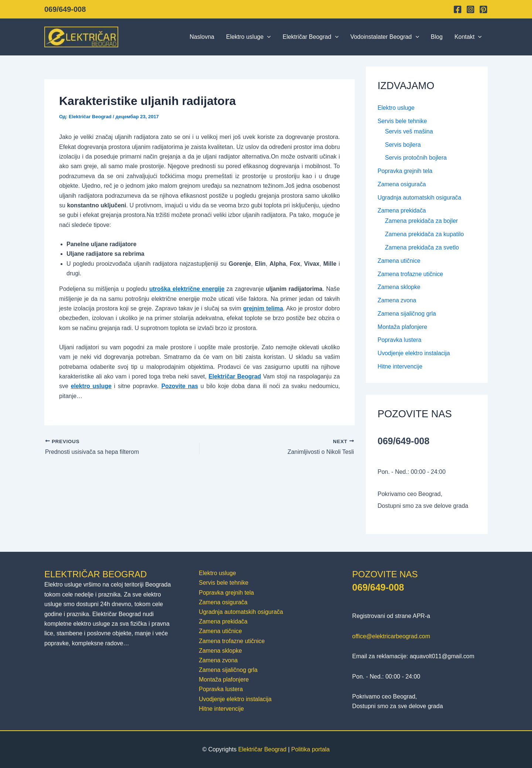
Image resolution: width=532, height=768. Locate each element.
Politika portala (311, 749)
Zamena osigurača (402, 185)
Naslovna (202, 37)
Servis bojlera (403, 145)
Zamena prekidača (402, 211)
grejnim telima (263, 308)
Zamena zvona (397, 301)
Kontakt (468, 37)
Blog (437, 37)
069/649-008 (65, 9)
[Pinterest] (483, 9)
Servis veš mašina (409, 131)
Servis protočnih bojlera (416, 158)
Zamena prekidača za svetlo (422, 248)
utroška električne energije (187, 289)
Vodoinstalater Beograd (385, 37)
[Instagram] (470, 9)
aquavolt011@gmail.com (442, 655)
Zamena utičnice (399, 261)
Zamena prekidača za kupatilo (424, 235)
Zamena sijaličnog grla (407, 315)
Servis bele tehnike (403, 121)
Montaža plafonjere (403, 328)
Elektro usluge (248, 37)
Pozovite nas (180, 386)
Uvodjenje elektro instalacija (414, 355)
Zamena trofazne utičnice (411, 275)
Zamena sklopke (399, 288)
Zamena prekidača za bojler (421, 222)
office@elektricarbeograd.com (391, 635)
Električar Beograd (311, 37)
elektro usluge (91, 386)
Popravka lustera (400, 341)
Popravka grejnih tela (405, 171)
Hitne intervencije (400, 368)
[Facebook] (458, 9)
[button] (267, 37)
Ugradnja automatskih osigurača (420, 198)
